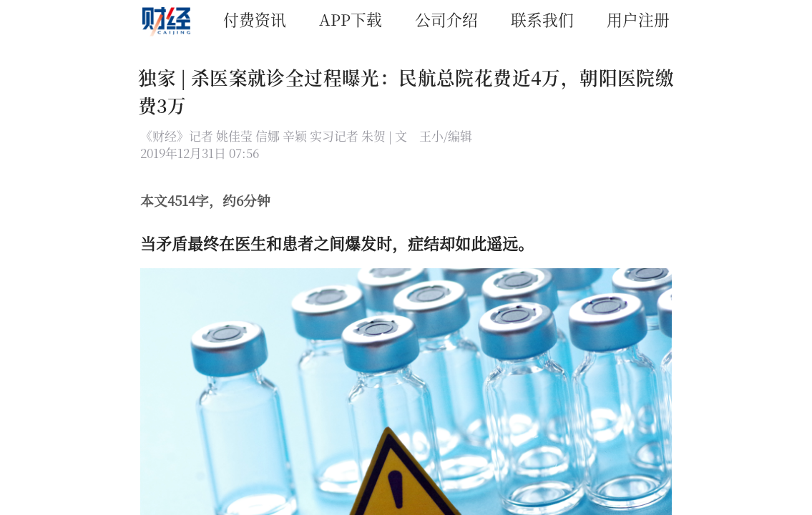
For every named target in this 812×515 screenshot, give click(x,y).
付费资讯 (255, 19)
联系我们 (542, 19)
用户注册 (638, 19)
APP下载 (351, 19)
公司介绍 (446, 19)
